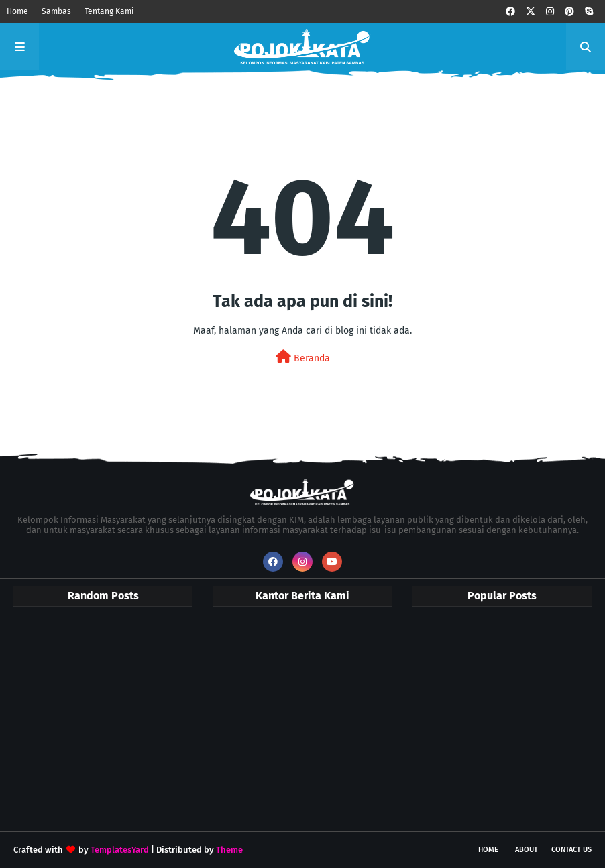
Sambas (56, 11)
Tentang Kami (109, 11)
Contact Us (571, 850)
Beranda (303, 357)
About (527, 850)
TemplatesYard (120, 850)
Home (17, 11)
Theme (229, 850)
